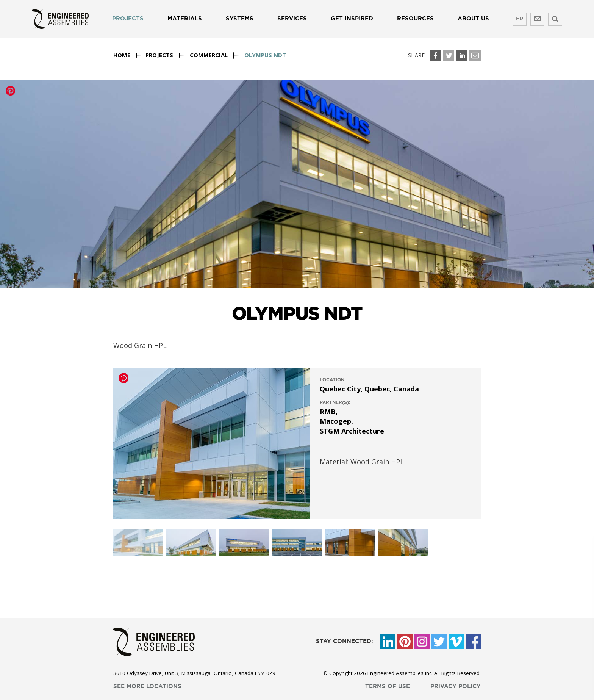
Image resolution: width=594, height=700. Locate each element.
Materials (185, 19)
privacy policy (456, 687)
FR (520, 19)
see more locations (147, 687)
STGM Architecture (352, 431)
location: (333, 380)
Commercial (209, 55)
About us (473, 19)
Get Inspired (352, 19)
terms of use (388, 687)
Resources (415, 19)
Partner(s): (335, 402)
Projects (128, 19)
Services (292, 19)
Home (122, 55)
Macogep (335, 421)
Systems (240, 19)
